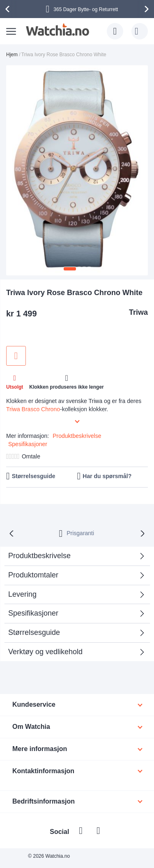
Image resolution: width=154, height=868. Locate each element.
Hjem (12, 55)
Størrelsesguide (34, 476)
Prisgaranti (80, 533)
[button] (70, 269)
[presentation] (9, 9)
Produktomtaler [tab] (33, 575)
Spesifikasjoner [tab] (33, 613)
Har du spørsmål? (107, 476)
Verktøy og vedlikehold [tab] (45, 652)
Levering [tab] (22, 594)
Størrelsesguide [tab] (34, 632)
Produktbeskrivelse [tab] (39, 556)
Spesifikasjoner (28, 444)
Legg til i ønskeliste (16, 356)
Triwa (138, 312)
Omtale (31, 456)
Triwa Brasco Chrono (33, 409)
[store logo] (57, 30)
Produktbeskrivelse (77, 436)
